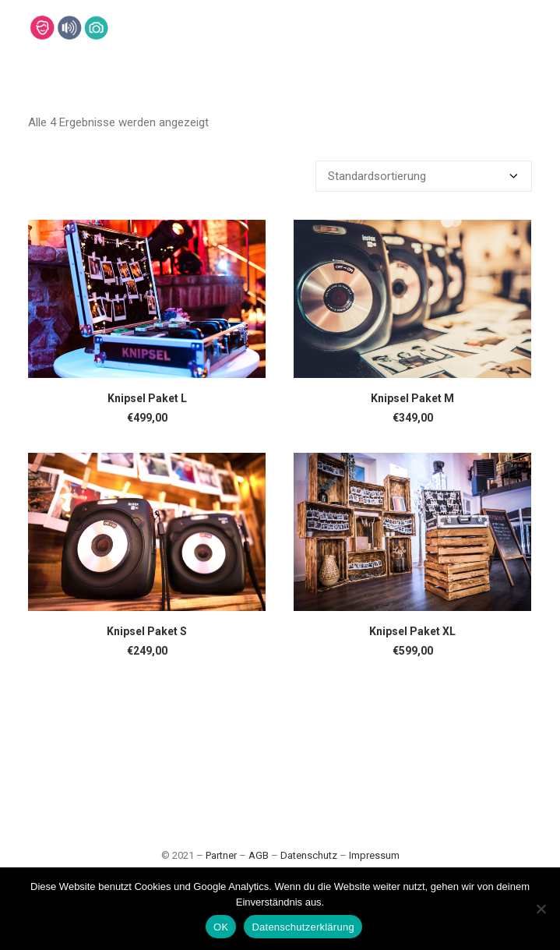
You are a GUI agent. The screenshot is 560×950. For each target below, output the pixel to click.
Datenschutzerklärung (303, 927)
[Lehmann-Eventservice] (42, 28)
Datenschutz (309, 855)
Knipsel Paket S (147, 631)
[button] (147, 298)
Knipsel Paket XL (412, 631)
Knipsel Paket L (147, 398)
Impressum (374, 855)
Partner (221, 855)
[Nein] (541, 909)
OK (221, 927)
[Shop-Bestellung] (424, 176)
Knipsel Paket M (412, 398)
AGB (259, 855)
